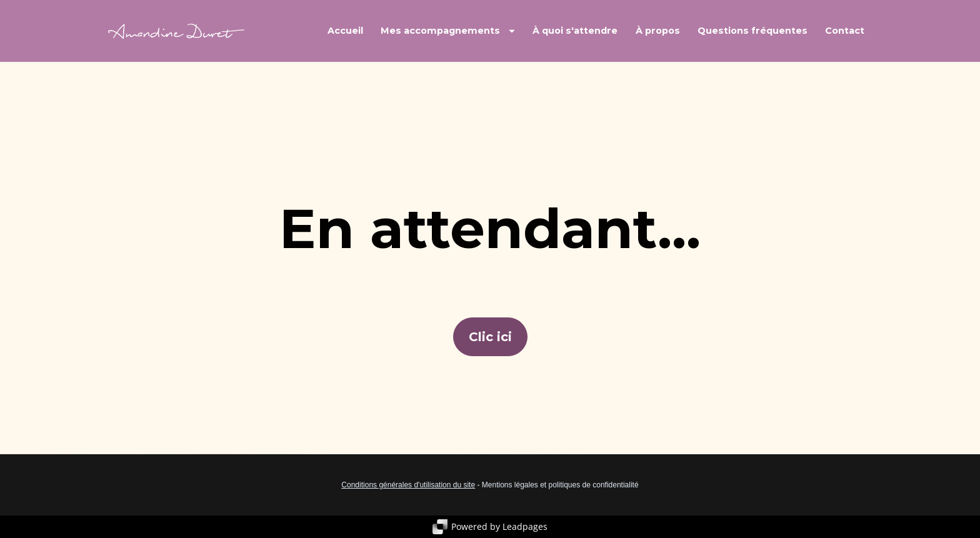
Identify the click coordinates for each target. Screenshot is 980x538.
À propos (658, 31)
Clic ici (490, 337)
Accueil (345, 31)
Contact (845, 31)
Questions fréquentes (752, 31)
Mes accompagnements (448, 31)
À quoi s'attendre (575, 31)
